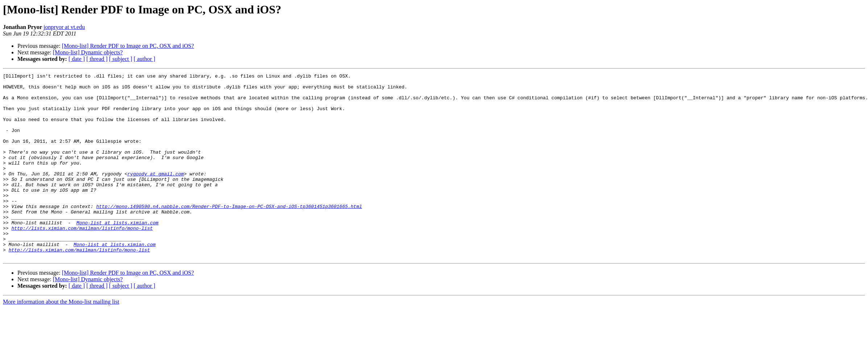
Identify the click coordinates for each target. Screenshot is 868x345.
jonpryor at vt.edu (64, 27)
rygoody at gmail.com (155, 194)
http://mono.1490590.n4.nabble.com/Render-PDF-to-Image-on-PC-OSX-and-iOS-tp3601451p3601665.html (229, 233)
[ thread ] (97, 59)
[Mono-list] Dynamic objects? (88, 52)
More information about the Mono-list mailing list (61, 339)
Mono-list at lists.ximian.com (117, 253)
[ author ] (145, 59)
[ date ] (77, 59)
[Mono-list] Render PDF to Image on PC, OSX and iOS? (128, 46)
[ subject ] (121, 59)
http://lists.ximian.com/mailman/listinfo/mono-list (82, 259)
